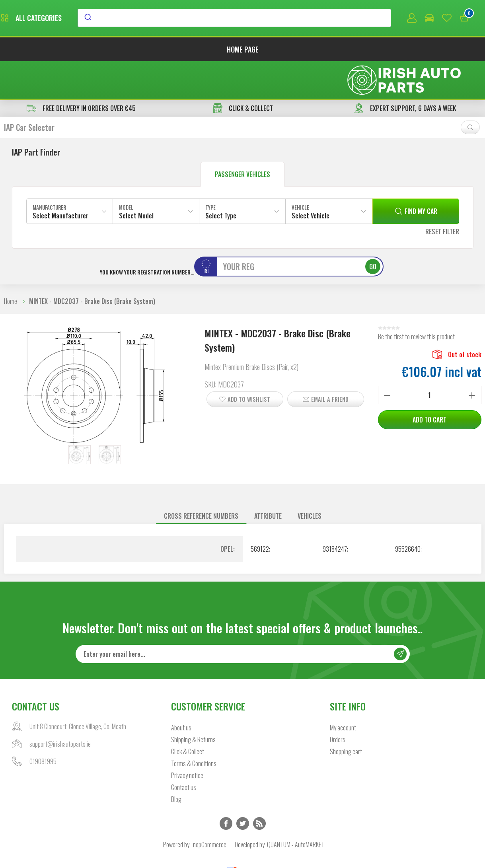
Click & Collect (188, 716)
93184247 (335, 513)
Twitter (243, 788)
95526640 (408, 513)
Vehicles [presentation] (310, 480)
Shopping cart (346, 716)
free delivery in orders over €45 (81, 72)
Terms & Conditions (194, 728)
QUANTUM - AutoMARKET (296, 809)
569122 (260, 513)
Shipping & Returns (193, 704)
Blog (176, 764)
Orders (338, 704)
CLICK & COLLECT (243, 72)
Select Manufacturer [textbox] (60, 180)
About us (181, 692)
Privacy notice (187, 740)
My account (343, 692)
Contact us (184, 752)
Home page (243, 51)
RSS (259, 788)
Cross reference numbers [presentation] (201, 480)
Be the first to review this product (416, 301)
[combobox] (307, 19)
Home (11, 265)
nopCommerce (210, 809)
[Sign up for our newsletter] (243, 619)
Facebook (226, 788)
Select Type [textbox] (221, 180)
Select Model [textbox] (136, 180)
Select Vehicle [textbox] (311, 180)
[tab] (201, 480)
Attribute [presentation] (268, 480)
